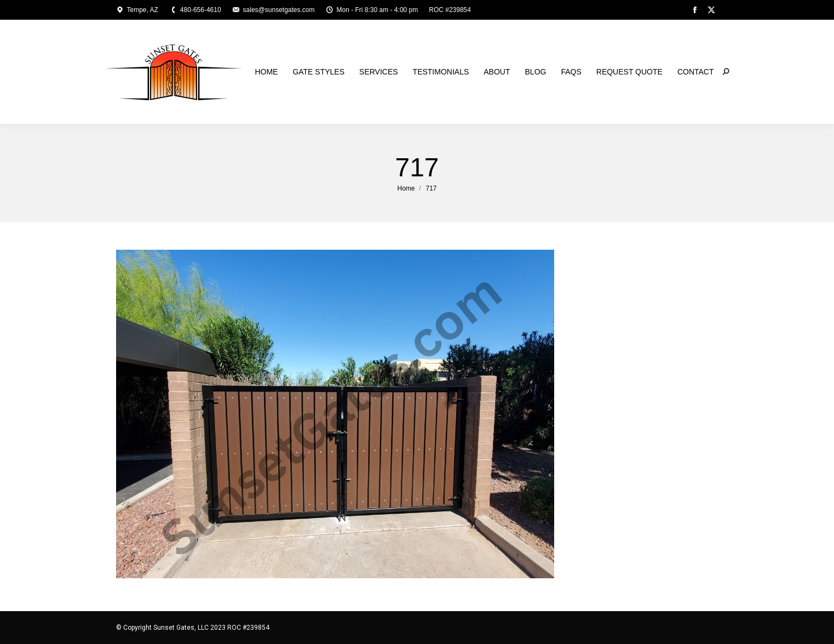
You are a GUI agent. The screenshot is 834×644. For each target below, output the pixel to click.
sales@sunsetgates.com (274, 10)
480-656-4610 (195, 10)
